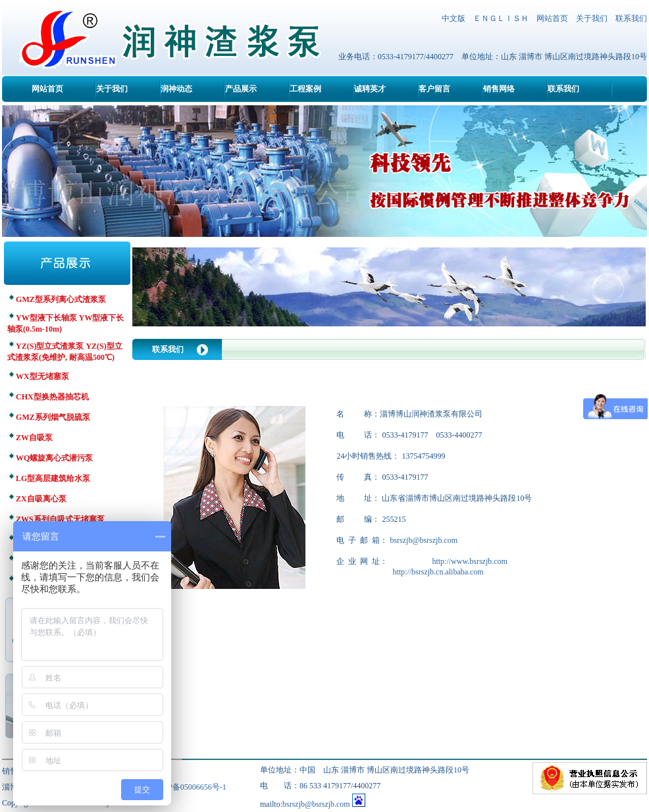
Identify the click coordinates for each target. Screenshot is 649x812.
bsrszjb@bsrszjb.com (424, 540)
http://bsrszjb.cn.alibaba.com (438, 572)
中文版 (454, 18)
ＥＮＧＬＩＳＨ (501, 18)
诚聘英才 (370, 89)
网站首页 (552, 18)
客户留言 (434, 89)
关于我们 (592, 18)
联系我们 (631, 18)
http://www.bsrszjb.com (470, 561)
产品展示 (241, 89)
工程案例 (305, 89)
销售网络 (499, 89)
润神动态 (176, 89)
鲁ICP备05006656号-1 (189, 787)
